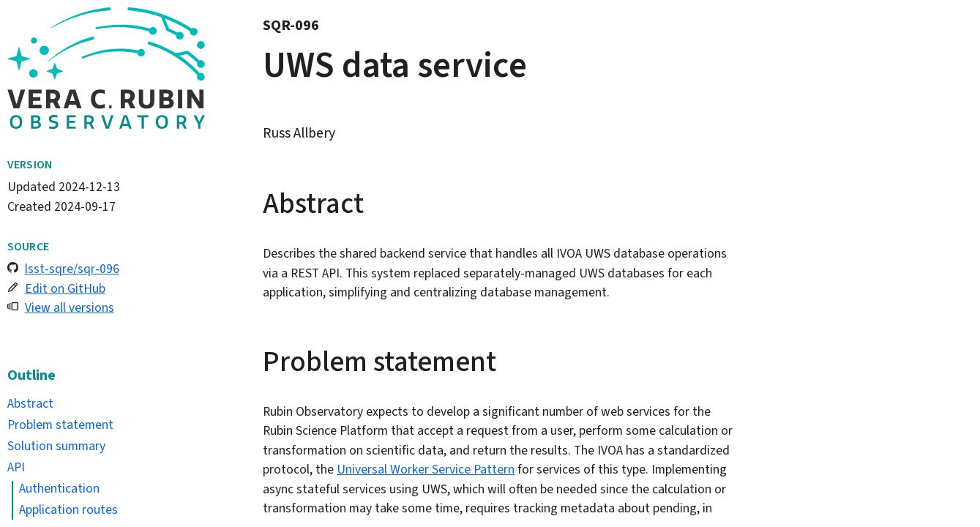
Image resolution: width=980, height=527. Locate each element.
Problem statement (60, 425)
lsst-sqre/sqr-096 (72, 269)
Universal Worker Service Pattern (426, 469)
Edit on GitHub (65, 288)
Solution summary (56, 446)
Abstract (30, 403)
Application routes (68, 509)
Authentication (59, 488)
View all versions (70, 307)
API (16, 467)
